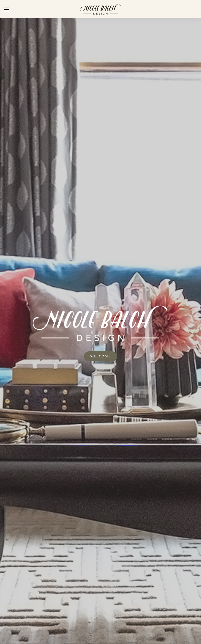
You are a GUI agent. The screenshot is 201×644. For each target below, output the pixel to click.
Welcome (101, 356)
